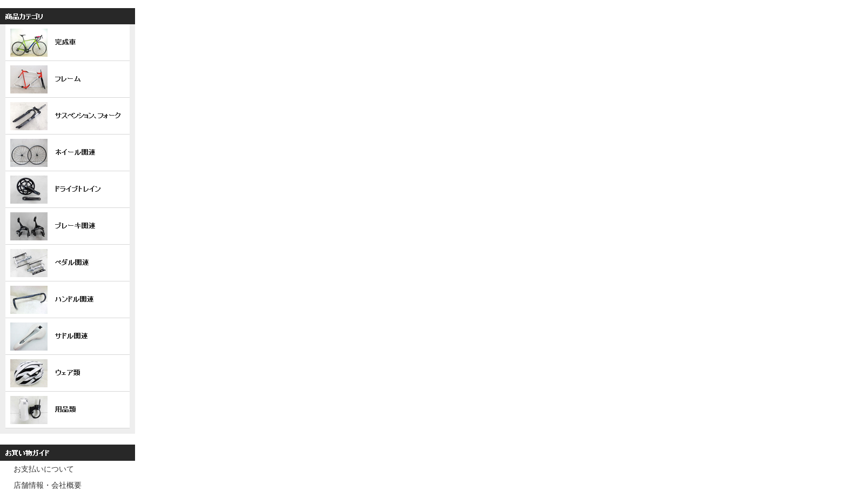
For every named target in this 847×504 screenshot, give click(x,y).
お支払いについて (44, 469)
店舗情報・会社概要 (48, 485)
